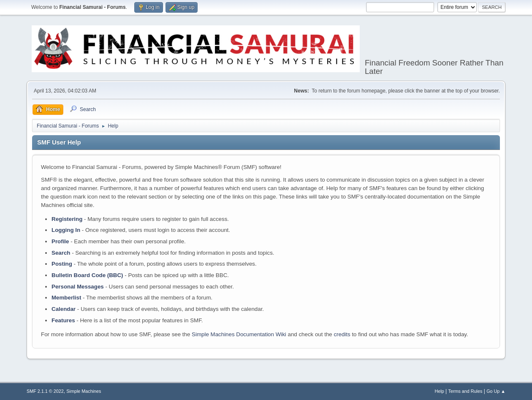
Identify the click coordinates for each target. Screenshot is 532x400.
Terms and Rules (465, 391)
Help (440, 391)
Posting (62, 264)
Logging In (66, 230)
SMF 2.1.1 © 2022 (45, 391)
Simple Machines (84, 391)
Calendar (64, 309)
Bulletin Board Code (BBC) (87, 275)
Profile (60, 241)
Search (61, 253)
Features (63, 320)
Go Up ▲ (496, 391)
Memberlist (66, 298)
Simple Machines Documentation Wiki (239, 334)
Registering (67, 219)
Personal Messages (78, 287)
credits (342, 334)
